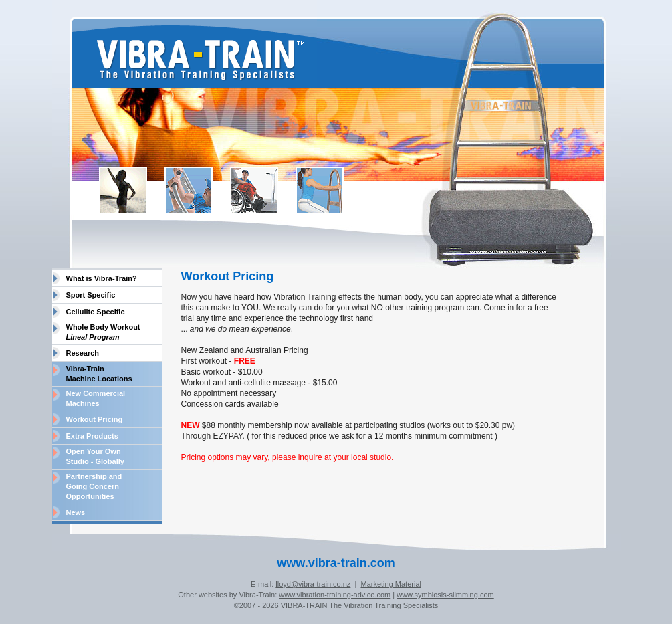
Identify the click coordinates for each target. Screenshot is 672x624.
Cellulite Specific (96, 312)
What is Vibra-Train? (102, 278)
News (76, 512)
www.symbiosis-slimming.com (445, 595)
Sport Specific (91, 295)
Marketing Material (390, 584)
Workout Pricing (95, 419)
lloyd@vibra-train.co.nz (313, 584)
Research (83, 353)
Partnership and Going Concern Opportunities (94, 486)
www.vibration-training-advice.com (335, 595)
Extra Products (92, 436)
